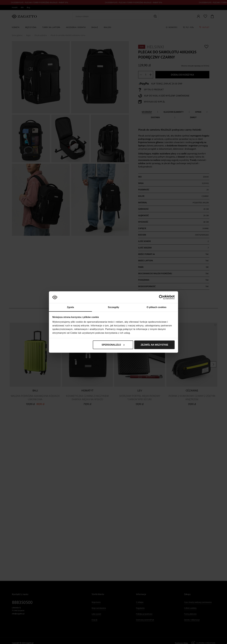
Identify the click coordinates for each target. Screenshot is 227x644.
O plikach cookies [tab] (157, 307)
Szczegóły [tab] (113, 307)
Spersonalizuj (113, 345)
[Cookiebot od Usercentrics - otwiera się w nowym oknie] (162, 297)
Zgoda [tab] (71, 307)
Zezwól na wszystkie (154, 345)
